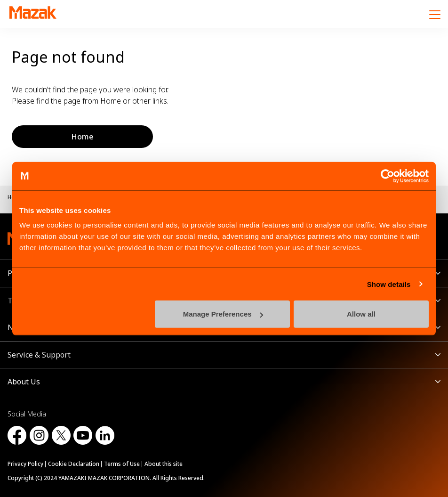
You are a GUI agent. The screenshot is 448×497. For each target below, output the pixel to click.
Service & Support (39, 355)
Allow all (361, 314)
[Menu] (435, 14)
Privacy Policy (25, 464)
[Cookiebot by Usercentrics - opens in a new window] (388, 176)
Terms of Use (122, 464)
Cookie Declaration (74, 464)
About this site (164, 464)
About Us (24, 382)
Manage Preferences (223, 314)
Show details (389, 284)
